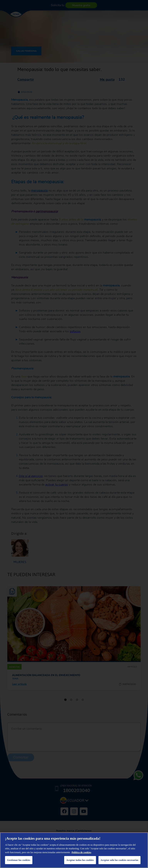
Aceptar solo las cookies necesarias (119, 860)
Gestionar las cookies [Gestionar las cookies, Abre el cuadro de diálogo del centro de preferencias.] (19, 860)
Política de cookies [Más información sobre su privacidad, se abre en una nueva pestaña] (81, 852)
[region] (74, 850)
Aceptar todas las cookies (80, 860)
